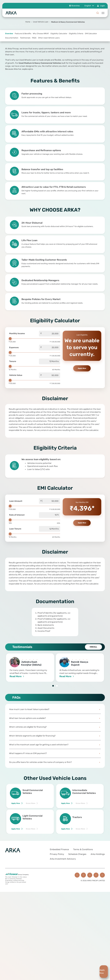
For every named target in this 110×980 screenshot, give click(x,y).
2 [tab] (57, 722)
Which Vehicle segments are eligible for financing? (55, 772)
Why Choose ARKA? (41, 70)
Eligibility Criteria (76, 70)
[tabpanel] (55, 658)
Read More (16, 712)
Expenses (14, 384)
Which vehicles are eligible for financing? (55, 763)
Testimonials (25, 74)
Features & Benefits (23, 70)
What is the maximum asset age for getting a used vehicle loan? (55, 781)
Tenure (13, 398)
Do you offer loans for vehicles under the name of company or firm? (55, 798)
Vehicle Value (16, 411)
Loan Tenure (15, 565)
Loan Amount (16, 537)
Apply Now (16, 839)
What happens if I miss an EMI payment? (55, 790)
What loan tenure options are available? (55, 754)
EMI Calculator (91, 70)
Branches (76, 6)
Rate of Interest (17, 551)
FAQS (34, 74)
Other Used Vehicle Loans (49, 74)
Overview (9, 70)
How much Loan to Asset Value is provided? (55, 746)
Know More (31, 839)
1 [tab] (53, 722)
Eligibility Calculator (59, 70)
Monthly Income (17, 370)
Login (102, 6)
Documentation (12, 74)
